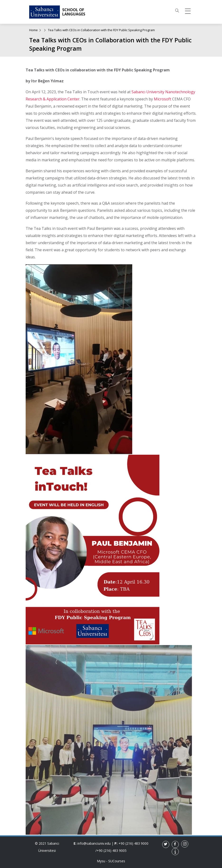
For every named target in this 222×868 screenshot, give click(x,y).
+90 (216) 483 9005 (112, 851)
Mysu (101, 861)
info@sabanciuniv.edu (94, 843)
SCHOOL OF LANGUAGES (74, 12)
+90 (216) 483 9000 (133, 843)
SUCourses (117, 861)
